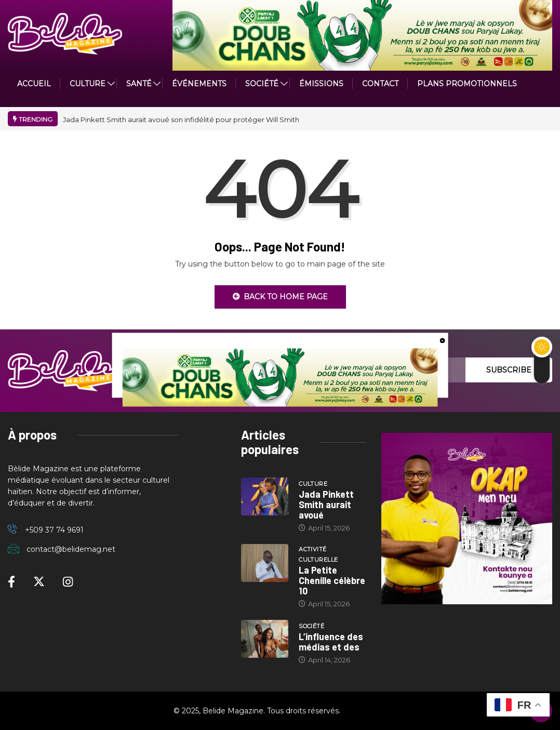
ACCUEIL (34, 84)
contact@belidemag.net (71, 549)
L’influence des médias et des (331, 642)
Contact (380, 84)
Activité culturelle (318, 554)
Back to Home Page (280, 297)
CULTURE (88, 84)
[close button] (442, 340)
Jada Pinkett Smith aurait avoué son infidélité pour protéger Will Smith (181, 120)
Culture (313, 484)
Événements (199, 84)
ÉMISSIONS (321, 84)
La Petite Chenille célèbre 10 (332, 580)
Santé (139, 84)
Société (262, 84)
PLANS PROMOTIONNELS (467, 84)
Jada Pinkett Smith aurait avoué (326, 505)
